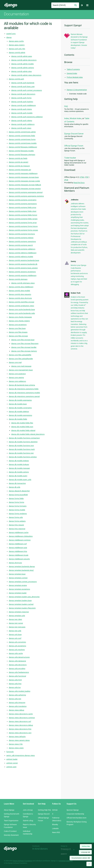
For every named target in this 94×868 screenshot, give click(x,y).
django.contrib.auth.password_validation (27, 117)
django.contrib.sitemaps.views (23, 283)
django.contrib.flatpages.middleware (23, 147)
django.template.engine (18, 585)
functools (10, 752)
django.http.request (16, 525)
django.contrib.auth (16, 79)
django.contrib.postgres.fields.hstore (23, 215)
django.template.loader (18, 593)
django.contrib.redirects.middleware (23, 253)
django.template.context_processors (23, 582)
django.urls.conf (15, 638)
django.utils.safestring (17, 695)
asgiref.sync (11, 34)
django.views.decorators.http (20, 729)
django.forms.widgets (17, 521)
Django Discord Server (74, 134)
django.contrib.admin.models (22, 64)
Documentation (16, 14)
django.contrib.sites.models (19, 291)
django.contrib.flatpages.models (21, 151)
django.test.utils (15, 631)
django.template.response (19, 612)
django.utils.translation (18, 706)
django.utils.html (15, 680)
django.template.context (18, 578)
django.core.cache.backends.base (22, 310)
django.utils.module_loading (20, 691)
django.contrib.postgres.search (21, 245)
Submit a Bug (28, 821)
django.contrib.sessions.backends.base (24, 260)
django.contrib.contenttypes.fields (22, 136)
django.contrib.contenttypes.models (23, 143)
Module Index (76, 118)
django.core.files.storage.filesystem (25, 344)
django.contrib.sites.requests (20, 294)
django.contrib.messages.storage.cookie (24, 181)
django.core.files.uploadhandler (21, 359)
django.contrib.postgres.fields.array (23, 207)
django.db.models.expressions (20, 415)
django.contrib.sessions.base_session (23, 268)
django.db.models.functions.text (21, 453)
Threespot (67, 849)
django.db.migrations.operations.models (24, 393)
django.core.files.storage (18, 336)
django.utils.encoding (17, 669)
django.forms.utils (16, 517)
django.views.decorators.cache (21, 714)
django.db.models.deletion (19, 412)
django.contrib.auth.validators (23, 124)
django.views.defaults (17, 737)
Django (11, 5)
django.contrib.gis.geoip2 (19, 162)
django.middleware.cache (19, 533)
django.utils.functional (17, 676)
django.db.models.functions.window (23, 457)
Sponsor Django (73, 810)
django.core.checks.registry (19, 321)
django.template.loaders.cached (21, 604)
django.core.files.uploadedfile (20, 355)
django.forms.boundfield (18, 495)
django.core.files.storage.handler (24, 347)
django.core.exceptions (18, 325)
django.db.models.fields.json (22, 427)
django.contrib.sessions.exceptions (22, 272)
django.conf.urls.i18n (17, 49)
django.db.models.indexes (19, 461)
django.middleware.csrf (18, 544)
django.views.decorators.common (22, 718)
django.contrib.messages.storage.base (24, 177)
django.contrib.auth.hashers (22, 102)
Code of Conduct (10, 831)
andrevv (67, 854)
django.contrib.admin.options (23, 68)
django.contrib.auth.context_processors (27, 90)
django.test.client (15, 619)
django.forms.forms (16, 502)
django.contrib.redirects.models (21, 257)
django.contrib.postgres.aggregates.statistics (26, 196)
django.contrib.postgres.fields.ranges (23, 219)
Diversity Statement (11, 835)
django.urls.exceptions (17, 646)
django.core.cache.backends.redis (22, 313)
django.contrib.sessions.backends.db (23, 264)
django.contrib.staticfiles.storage (21, 302)
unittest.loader (12, 759)
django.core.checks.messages (20, 317)
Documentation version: (81, 858)
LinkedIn (55, 829)
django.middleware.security (19, 559)
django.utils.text (15, 699)
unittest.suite (11, 767)
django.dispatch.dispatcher (19, 491)
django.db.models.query (18, 476)
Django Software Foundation (23, 861)
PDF (87, 177)
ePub (66, 180)
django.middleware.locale (19, 555)
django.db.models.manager (19, 468)
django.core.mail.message (21, 366)
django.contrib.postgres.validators (22, 249)
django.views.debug (16, 710)
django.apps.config (16, 41)
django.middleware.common (20, 540)
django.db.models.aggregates (20, 400)
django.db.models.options (19, 472)
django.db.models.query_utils (20, 480)
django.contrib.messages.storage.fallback (25, 185)
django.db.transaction (17, 483)
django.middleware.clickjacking (21, 536)
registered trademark (66, 861)
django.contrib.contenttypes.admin (22, 132)
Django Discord (44, 814)
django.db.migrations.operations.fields (24, 389)
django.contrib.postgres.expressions (23, 204)
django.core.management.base (21, 370)
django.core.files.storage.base (23, 340)
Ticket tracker (70, 158)
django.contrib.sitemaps (18, 279)
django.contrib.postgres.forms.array (23, 223)
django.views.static (16, 748)
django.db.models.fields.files (22, 423)
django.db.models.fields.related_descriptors (28, 434)
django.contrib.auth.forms (21, 98)
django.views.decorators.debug (21, 725)
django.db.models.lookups (19, 464)
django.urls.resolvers (17, 650)
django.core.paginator (17, 374)
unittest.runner (12, 763)
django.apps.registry (17, 45)
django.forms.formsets (18, 506)
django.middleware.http (18, 551)
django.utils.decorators (18, 665)
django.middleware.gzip (18, 548)
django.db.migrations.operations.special (24, 396)
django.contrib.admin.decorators (24, 60)
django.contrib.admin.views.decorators (26, 75)
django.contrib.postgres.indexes (21, 238)
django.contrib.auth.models (22, 113)
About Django (9, 810)
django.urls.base (15, 635)
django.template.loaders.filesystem (22, 608)
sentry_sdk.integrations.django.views (21, 755)
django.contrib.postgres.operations (22, 242)
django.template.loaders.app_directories (24, 597)
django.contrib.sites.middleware (21, 287)
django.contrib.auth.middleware (23, 105)
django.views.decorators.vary (20, 733)
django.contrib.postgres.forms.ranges (23, 230)
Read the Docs (79, 183)
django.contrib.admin (17, 53)
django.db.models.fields (18, 419)
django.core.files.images (18, 332)
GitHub (55, 810)
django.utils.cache (16, 653)
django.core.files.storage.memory (24, 351)
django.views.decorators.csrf (20, 721)
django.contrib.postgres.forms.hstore (23, 226)
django (9, 37)
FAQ (66, 106)
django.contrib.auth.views (21, 128)
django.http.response (17, 529)
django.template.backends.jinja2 (21, 570)
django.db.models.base (18, 404)
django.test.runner (16, 623)
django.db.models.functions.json (21, 446)
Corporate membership (75, 814)
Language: (85, 852)
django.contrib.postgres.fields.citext (23, 211)
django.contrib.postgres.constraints (23, 200)
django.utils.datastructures (19, 657)
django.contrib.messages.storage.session (25, 189)
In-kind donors (40, 849)
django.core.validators (17, 381)
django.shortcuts (15, 563)
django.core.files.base (17, 328)
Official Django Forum (74, 146)
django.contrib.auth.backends (23, 83)
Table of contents (73, 69)
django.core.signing (16, 378)
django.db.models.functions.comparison (24, 438)
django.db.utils (15, 487)
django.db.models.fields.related (23, 430)
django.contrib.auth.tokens (22, 121)
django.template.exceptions (19, 589)
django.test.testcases (17, 627)
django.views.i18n (16, 744)
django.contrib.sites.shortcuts (20, 298)
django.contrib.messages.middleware (23, 173)
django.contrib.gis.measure (19, 166)
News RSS (56, 832)
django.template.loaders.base (20, 601)
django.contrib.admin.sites (21, 71)
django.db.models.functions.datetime (23, 442)
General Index (72, 73)
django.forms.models (17, 510)
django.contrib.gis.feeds (18, 158)
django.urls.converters (17, 642)
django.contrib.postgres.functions (22, 234)
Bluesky (55, 824)
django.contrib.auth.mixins (22, 109)
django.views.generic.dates (19, 740)
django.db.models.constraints (20, 408)
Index (67, 118)
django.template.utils (17, 616)
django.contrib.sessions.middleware (23, 276)
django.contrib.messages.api (20, 170)
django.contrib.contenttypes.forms (22, 139)
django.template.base (17, 574)
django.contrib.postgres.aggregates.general (26, 192)
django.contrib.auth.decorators (23, 94)
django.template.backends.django (22, 567)
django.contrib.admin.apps (22, 56)
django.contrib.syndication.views (21, 306)
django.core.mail (15, 362)
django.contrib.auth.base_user (23, 87)
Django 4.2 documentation (77, 90)
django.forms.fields (16, 498)
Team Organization (11, 821)
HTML (82, 177)
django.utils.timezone (17, 703)
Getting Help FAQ (44, 810)
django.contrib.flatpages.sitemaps (22, 155)
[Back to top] (89, 864)
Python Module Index (75, 77)
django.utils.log (15, 687)
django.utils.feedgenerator (19, 672)
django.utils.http (15, 684)
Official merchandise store (76, 818)
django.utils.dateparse (17, 661)
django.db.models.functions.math (22, 449)
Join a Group (28, 810)
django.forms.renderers (18, 514)
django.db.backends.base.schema (22, 385)
